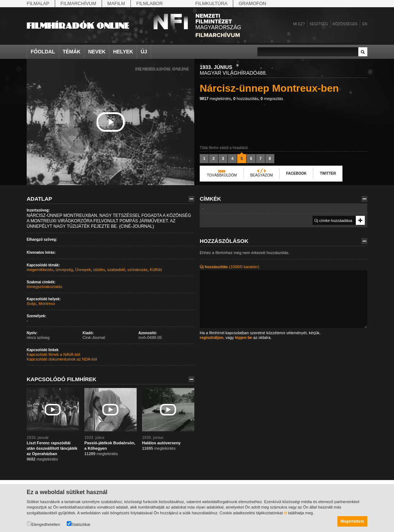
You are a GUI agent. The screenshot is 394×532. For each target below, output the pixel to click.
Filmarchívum (78, 3)
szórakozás (138, 270)
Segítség (319, 24)
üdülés (99, 270)
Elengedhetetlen (43, 524)
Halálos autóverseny (161, 443)
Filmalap (38, 3)
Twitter (328, 173)
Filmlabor (150, 3)
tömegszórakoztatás (44, 287)
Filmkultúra (211, 3)
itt (286, 513)
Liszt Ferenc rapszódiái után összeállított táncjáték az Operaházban (52, 448)
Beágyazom (262, 175)
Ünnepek (83, 270)
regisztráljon (211, 337)
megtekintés (215, 99)
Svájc (32, 304)
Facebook (296, 173)
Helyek (123, 52)
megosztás (272, 99)
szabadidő (116, 270)
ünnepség (64, 270)
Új (144, 52)
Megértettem (352, 521)
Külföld (156, 270)
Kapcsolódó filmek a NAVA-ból (53, 354)
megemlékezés (40, 270)
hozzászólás (246, 99)
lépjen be (244, 337)
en (365, 24)
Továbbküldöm (222, 175)
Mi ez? (299, 24)
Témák (72, 52)
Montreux (47, 304)
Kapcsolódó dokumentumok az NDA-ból (62, 359)
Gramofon (253, 3)
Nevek (97, 52)
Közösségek (345, 24)
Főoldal (43, 52)
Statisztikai (79, 524)
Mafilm (116, 3)
